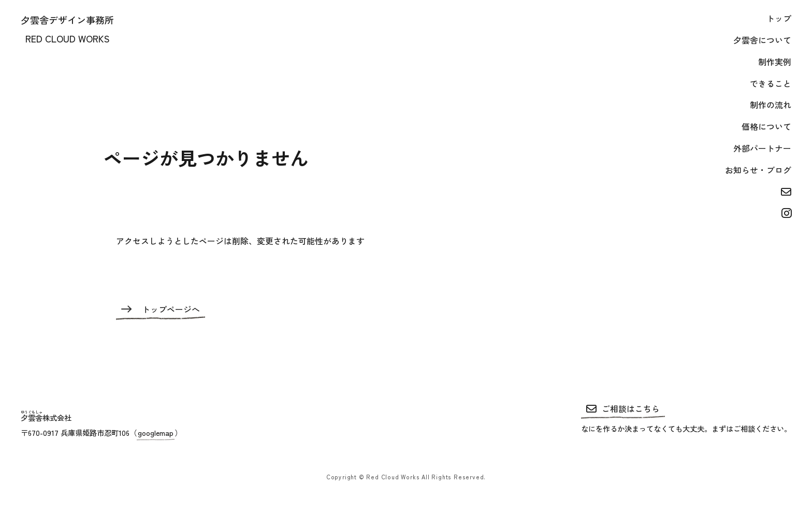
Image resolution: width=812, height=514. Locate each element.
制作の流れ (771, 105)
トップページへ (161, 309)
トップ (779, 18)
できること (771, 84)
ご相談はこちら (623, 409)
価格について (766, 127)
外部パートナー (762, 148)
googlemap (156, 432)
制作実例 (775, 62)
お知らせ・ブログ (758, 170)
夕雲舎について (762, 40)
